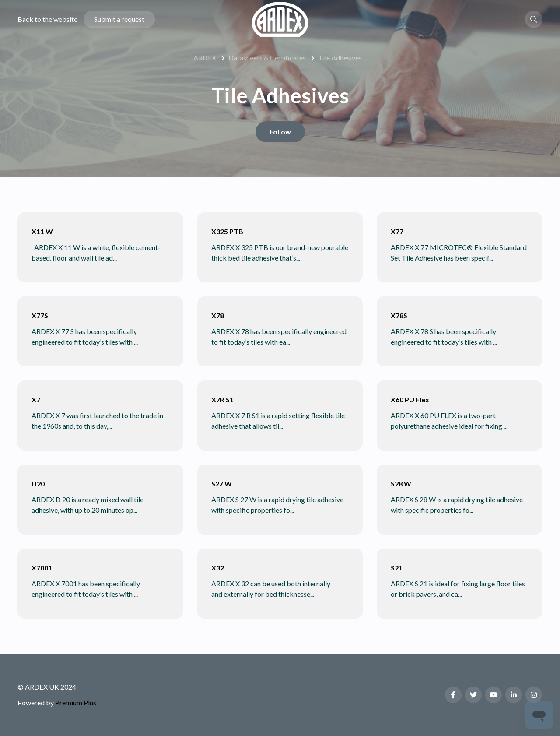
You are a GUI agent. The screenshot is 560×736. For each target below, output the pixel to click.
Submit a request (119, 19)
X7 (36, 400)
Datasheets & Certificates (267, 58)
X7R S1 (222, 400)
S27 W (222, 484)
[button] (534, 19)
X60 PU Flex (410, 400)
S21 (397, 568)
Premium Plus (76, 703)
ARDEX (205, 58)
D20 (38, 484)
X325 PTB (227, 231)
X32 (218, 568)
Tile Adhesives (340, 58)
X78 (218, 315)
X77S (40, 315)
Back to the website (47, 19)
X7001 (42, 568)
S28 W (401, 484)
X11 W (42, 231)
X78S (399, 315)
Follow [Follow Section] (280, 132)
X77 (397, 231)
